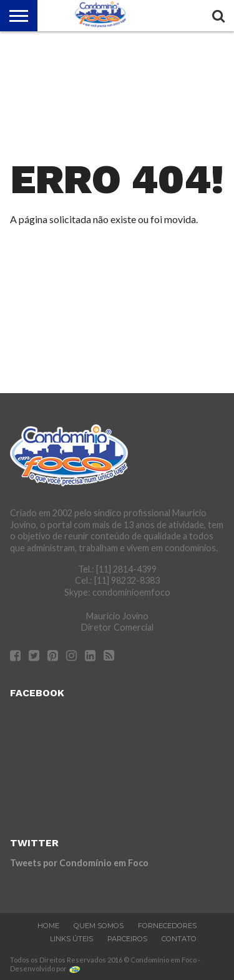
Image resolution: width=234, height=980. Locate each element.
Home (48, 926)
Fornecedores (167, 926)
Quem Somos (99, 926)
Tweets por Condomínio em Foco (79, 863)
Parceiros (127, 939)
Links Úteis (71, 939)
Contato (179, 939)
